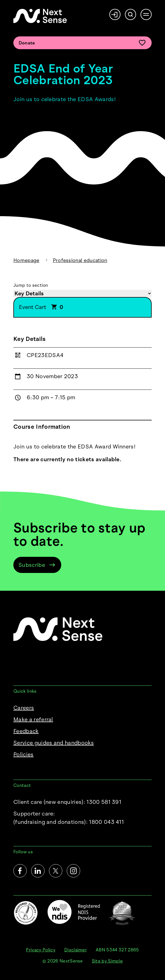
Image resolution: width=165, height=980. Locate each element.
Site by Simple (107, 961)
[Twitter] (56, 871)
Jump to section (31, 285)
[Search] (130, 14)
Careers (24, 708)
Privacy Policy (40, 950)
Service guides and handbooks (54, 743)
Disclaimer (76, 950)
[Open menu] (146, 14)
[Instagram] (73, 871)
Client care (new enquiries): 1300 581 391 (67, 802)
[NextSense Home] (40, 16)
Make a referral (33, 719)
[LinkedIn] (38, 871)
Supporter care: (69, 818)
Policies (24, 754)
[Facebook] (20, 871)
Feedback (26, 731)
